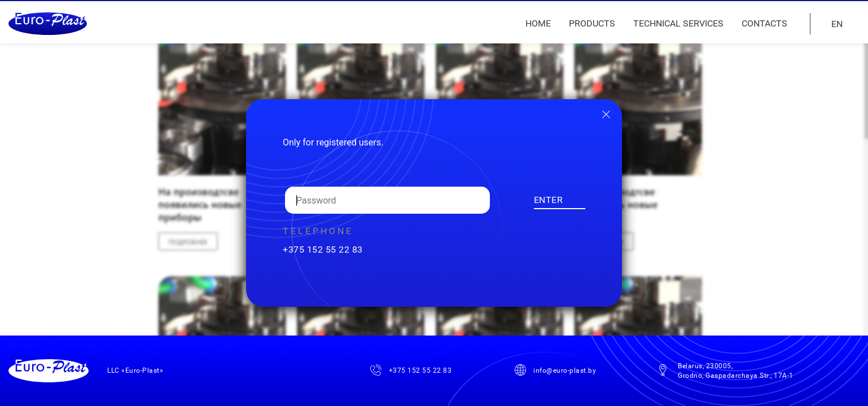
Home (538, 23)
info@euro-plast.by (565, 370)
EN (837, 24)
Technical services (678, 23)
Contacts (764, 23)
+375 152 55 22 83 (323, 250)
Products (592, 23)
